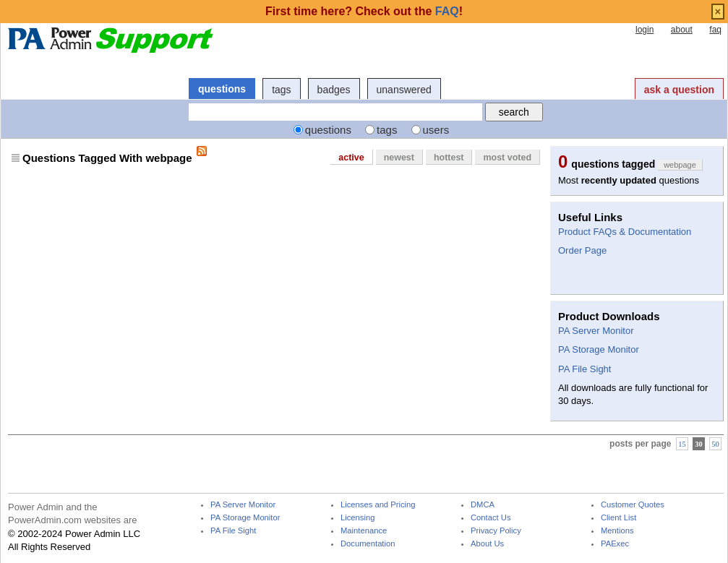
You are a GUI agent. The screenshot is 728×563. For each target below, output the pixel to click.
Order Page (582, 250)
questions (222, 89)
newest (399, 158)
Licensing (357, 518)
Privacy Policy (496, 531)
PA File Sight (584, 369)
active (351, 158)
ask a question (679, 90)
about (682, 30)
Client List (618, 518)
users (436, 130)
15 (682, 443)
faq (715, 30)
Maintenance (364, 531)
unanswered (404, 90)
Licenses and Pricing (378, 505)
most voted (507, 158)
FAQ (447, 11)
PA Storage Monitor (599, 349)
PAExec (615, 544)
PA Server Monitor (596, 331)
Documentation (368, 544)
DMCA (483, 505)
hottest (449, 158)
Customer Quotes (633, 505)
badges (334, 90)
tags (281, 90)
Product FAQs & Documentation (625, 232)
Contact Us (491, 518)
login (645, 30)
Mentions (617, 531)
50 (715, 443)
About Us (487, 544)
